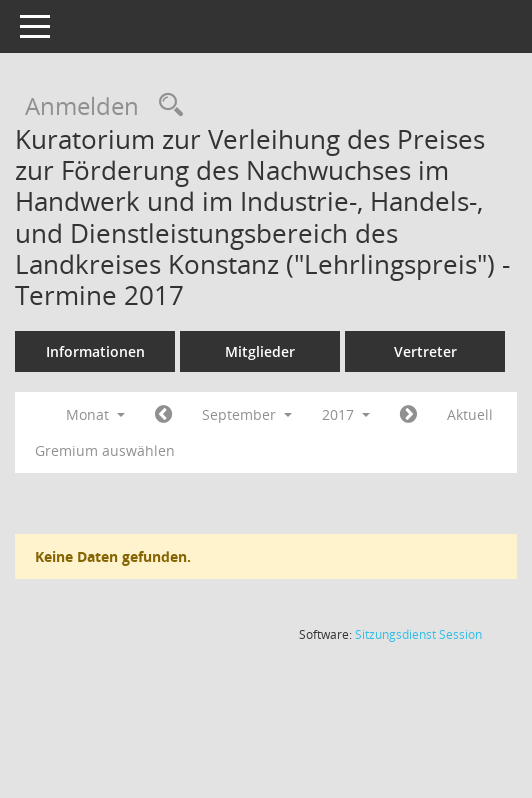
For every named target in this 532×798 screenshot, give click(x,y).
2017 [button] (346, 414)
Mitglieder (260, 351)
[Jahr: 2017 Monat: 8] (163, 415)
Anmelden (82, 105)
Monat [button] (95, 414)
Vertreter (425, 351)
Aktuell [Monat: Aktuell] (470, 414)
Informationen (95, 351)
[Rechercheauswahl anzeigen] (166, 105)
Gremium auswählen (105, 450)
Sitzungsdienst (418, 634)
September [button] (247, 414)
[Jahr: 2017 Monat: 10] (408, 415)
